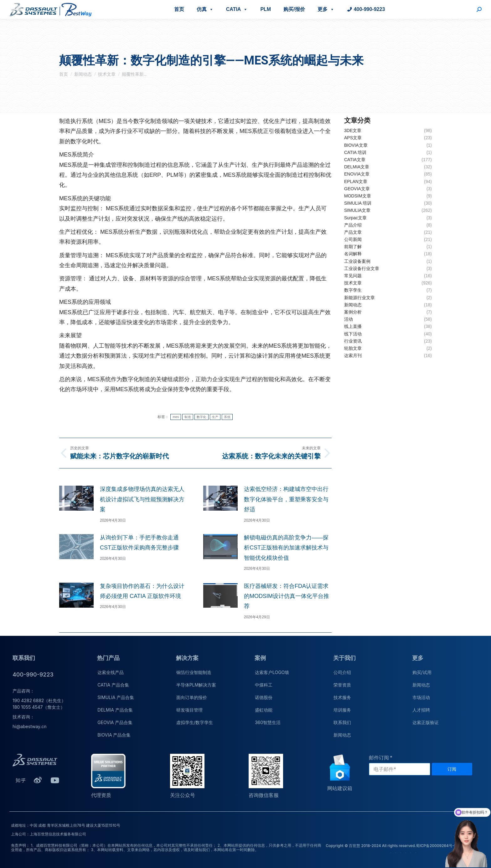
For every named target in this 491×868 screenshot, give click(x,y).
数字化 (202, 417)
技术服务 (342, 697)
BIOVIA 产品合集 (114, 735)
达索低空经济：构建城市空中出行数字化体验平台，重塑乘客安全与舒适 (286, 499)
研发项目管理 (189, 710)
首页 (179, 9)
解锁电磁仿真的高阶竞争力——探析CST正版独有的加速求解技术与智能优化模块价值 (286, 548)
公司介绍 (342, 672)
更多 (326, 9)
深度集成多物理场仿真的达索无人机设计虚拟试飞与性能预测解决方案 (142, 499)
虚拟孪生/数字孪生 (195, 722)
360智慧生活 (268, 722)
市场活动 (421, 697)
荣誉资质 (342, 685)
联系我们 (342, 722)
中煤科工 (264, 685)
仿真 (205, 9)
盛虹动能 (264, 710)
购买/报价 (294, 9)
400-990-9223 (370, 9)
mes (176, 417)
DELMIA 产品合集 (115, 710)
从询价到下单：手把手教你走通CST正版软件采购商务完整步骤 (139, 543)
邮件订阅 (379, 758)
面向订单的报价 (192, 697)
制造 (188, 417)
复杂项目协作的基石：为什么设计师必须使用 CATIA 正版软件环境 (142, 591)
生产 (215, 417)
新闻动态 (342, 735)
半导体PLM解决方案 (196, 685)
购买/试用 (422, 672)
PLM (266, 9)
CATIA (237, 9)
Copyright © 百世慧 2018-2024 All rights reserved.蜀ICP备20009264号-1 (391, 846)
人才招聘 (421, 710)
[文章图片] (76, 498)
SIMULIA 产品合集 (116, 697)
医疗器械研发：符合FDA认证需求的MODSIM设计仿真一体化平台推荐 (287, 596)
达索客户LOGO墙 (272, 672)
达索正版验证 (426, 722)
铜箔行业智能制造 (194, 672)
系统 (227, 417)
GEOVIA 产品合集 (115, 722)
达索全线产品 (111, 672)
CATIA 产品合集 (113, 685)
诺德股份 (264, 697)
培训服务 (342, 710)
